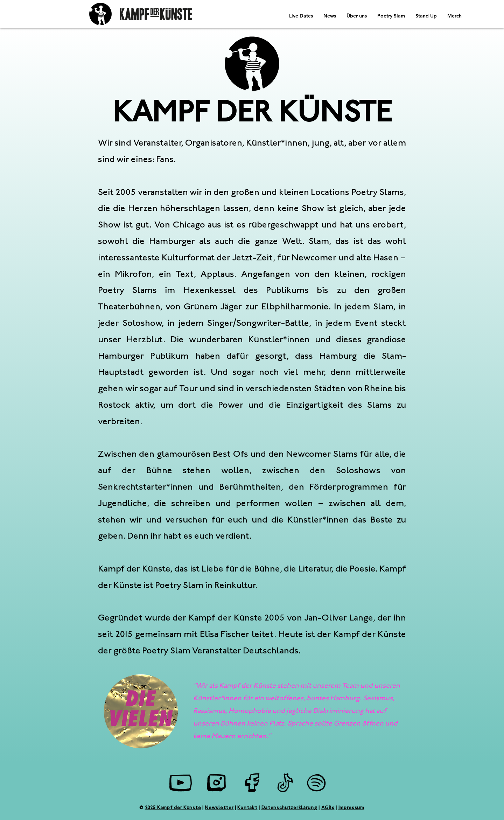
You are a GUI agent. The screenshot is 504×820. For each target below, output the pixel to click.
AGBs (328, 808)
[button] (330, 16)
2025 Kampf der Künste (173, 808)
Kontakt (247, 808)
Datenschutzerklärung (289, 808)
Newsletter (219, 808)
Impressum (351, 808)
